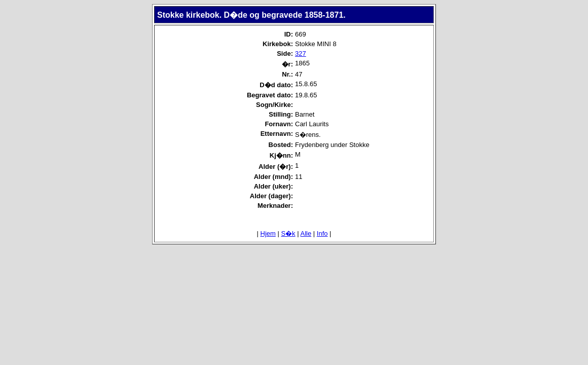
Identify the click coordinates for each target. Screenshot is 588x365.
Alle (306, 233)
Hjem (268, 233)
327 (301, 53)
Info (322, 233)
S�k (288, 233)
